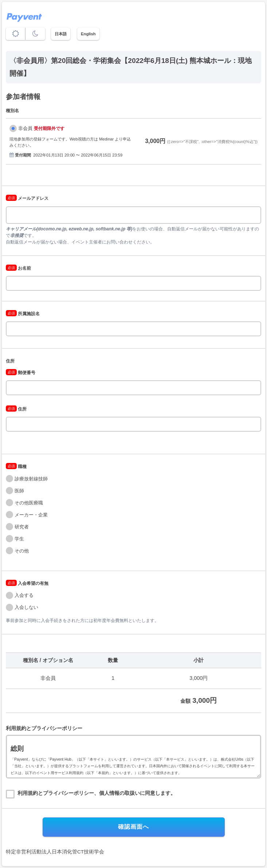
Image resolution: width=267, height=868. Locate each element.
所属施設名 (23, 314)
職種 (16, 467)
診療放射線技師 (31, 479)
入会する (24, 595)
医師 (19, 491)
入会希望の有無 (27, 583)
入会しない (26, 607)
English (88, 34)
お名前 (18, 268)
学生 (19, 539)
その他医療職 (29, 503)
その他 (22, 551)
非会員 (25, 128)
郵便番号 (21, 373)
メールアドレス (27, 198)
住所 (10, 361)
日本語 (61, 34)
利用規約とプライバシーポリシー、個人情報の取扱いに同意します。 (97, 793)
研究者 (22, 527)
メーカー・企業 (31, 515)
